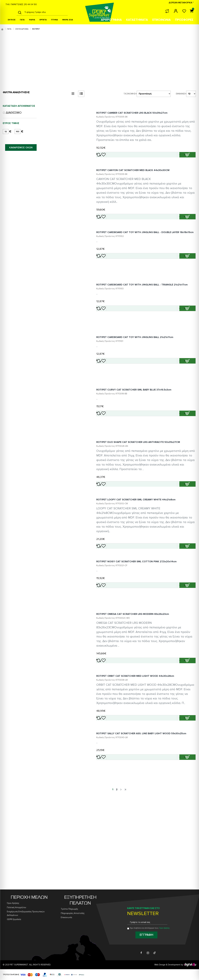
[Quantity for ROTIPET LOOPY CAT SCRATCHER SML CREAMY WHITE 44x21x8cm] (173, 600)
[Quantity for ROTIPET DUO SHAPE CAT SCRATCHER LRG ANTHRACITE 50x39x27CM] (173, 531)
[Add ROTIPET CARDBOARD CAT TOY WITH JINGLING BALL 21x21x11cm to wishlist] (113, 393)
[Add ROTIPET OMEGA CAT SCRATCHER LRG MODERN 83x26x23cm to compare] (104, 729)
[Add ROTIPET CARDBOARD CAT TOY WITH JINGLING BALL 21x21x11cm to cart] (188, 393)
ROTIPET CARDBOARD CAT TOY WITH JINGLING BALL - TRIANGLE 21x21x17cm (146, 310)
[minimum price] (6, 132)
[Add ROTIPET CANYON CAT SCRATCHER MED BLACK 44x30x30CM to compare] (104, 228)
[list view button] (81, 94)
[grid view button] (73, 94)
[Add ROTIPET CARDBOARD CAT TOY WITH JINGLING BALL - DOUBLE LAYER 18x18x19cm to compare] (104, 277)
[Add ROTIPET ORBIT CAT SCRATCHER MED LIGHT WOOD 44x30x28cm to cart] (188, 799)
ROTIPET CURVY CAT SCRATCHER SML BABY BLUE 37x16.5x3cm (137, 429)
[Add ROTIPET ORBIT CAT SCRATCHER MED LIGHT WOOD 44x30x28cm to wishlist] (113, 799)
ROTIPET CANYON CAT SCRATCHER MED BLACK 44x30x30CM (136, 181)
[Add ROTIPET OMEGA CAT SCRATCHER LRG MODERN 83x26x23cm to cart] (188, 729)
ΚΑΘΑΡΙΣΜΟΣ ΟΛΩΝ (21, 147)
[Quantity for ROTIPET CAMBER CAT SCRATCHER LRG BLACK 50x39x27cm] (173, 158)
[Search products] (45, 12)
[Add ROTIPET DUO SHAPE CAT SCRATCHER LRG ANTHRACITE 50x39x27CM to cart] (188, 531)
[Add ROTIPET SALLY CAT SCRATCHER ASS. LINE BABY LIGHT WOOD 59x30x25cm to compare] (104, 845)
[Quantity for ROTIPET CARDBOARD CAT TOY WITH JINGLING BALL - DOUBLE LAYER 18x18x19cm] (173, 277)
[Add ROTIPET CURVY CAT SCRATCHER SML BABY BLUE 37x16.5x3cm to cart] (188, 453)
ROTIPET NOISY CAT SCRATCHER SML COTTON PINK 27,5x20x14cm (140, 623)
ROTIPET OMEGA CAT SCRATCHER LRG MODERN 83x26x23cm (136, 683)
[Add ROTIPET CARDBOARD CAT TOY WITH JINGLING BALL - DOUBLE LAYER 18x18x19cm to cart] (188, 277)
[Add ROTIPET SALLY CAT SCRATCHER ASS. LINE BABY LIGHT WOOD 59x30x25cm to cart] (188, 845)
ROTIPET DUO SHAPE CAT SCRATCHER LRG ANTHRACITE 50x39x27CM (142, 489)
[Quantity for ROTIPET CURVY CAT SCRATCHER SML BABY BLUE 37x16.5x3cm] (173, 453)
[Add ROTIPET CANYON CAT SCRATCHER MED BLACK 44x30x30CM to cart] (188, 228)
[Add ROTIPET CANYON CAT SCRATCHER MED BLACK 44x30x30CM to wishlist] (113, 228)
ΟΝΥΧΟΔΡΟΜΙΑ (22, 29)
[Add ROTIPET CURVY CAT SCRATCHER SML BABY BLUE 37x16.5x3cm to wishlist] (113, 453)
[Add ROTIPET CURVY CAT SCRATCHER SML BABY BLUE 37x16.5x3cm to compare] (104, 453)
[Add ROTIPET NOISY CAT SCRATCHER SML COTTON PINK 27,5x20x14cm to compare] (104, 647)
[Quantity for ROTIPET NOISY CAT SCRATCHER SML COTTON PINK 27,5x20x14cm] (173, 647)
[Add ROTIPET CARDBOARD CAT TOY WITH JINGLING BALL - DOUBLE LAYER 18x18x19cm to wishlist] (113, 277)
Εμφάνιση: (179, 94)
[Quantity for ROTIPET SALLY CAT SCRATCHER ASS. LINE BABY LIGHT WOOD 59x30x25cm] (173, 845)
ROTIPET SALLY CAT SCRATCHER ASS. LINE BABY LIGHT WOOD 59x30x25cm (145, 821)
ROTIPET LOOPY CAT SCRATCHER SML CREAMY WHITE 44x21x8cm (140, 554)
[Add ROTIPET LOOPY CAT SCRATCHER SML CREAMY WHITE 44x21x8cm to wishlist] (113, 600)
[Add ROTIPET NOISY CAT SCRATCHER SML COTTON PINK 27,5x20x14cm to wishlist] (113, 647)
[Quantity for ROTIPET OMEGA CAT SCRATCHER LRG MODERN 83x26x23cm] (173, 729)
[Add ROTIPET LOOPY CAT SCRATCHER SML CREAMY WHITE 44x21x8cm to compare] (104, 600)
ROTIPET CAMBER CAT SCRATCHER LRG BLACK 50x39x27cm (135, 116)
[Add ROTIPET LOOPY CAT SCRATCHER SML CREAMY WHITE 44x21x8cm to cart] (188, 600)
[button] (181, 158)
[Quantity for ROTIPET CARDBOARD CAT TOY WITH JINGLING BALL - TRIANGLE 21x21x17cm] (173, 334)
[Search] (20, 12)
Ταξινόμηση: (126, 94)
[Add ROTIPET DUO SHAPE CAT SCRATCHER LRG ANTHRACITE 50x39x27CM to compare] (104, 531)
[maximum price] (18, 132)
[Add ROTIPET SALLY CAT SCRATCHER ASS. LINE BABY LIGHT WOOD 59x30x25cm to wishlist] (113, 845)
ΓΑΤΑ (9, 29)
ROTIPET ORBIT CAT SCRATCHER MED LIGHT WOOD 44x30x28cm (139, 752)
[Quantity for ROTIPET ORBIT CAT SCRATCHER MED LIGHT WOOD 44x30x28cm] (173, 799)
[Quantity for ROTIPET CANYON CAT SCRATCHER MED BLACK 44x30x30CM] (173, 228)
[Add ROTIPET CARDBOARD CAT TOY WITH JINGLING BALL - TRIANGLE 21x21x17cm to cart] (188, 334)
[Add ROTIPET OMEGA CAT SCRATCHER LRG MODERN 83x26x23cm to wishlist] (113, 729)
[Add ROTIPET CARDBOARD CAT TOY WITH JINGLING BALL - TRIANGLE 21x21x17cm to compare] (104, 334)
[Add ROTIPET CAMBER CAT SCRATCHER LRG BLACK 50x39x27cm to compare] (104, 158)
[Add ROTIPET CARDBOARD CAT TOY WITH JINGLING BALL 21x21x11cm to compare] (104, 393)
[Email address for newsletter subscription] (147, 922)
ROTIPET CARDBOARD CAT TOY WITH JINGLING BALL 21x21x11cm (138, 370)
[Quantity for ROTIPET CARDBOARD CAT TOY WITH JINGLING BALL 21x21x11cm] (173, 393)
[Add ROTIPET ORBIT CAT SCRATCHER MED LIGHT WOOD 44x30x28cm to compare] (104, 799)
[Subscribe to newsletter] (146, 935)
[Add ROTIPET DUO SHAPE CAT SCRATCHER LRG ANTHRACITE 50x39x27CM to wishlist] (113, 531)
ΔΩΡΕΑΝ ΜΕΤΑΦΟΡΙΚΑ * (181, 3)
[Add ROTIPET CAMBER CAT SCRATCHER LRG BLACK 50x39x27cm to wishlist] (113, 158)
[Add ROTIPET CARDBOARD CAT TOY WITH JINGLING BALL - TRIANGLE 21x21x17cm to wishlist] (113, 334)
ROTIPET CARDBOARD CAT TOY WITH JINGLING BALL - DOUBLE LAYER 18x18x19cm (141, 252)
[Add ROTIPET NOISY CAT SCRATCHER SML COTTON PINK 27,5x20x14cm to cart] (188, 647)
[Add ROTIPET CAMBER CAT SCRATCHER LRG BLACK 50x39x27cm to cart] (188, 158)
